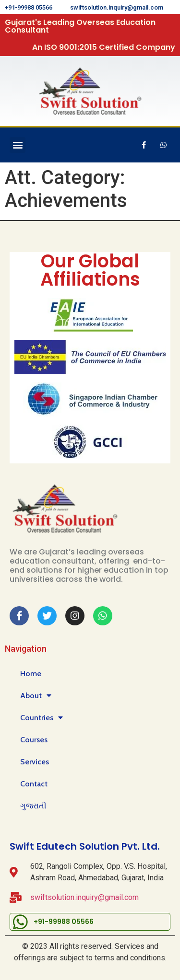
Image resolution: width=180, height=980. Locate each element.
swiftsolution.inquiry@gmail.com (117, 7)
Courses (34, 740)
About (36, 696)
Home (31, 674)
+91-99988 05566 (29, 7)
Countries (42, 718)
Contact (34, 784)
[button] (18, 145)
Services (35, 762)
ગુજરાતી (33, 806)
